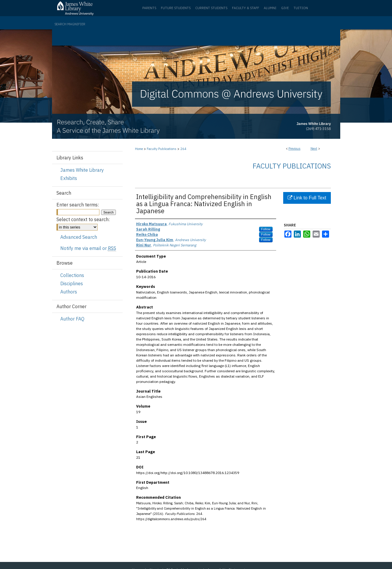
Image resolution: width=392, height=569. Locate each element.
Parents (149, 8)
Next (314, 148)
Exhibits (69, 178)
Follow (266, 229)
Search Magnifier (70, 24)
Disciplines (72, 283)
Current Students (211, 8)
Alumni (270, 8)
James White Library (82, 170)
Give (285, 8)
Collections (72, 275)
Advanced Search (79, 237)
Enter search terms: (78, 205)
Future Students (176, 8)
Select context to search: (83, 219)
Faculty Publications (162, 149)
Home (139, 149)
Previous (295, 148)
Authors (69, 292)
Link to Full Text (307, 198)
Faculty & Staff (246, 8)
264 (183, 149)
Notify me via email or (88, 248)
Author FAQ (72, 319)
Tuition (301, 8)
